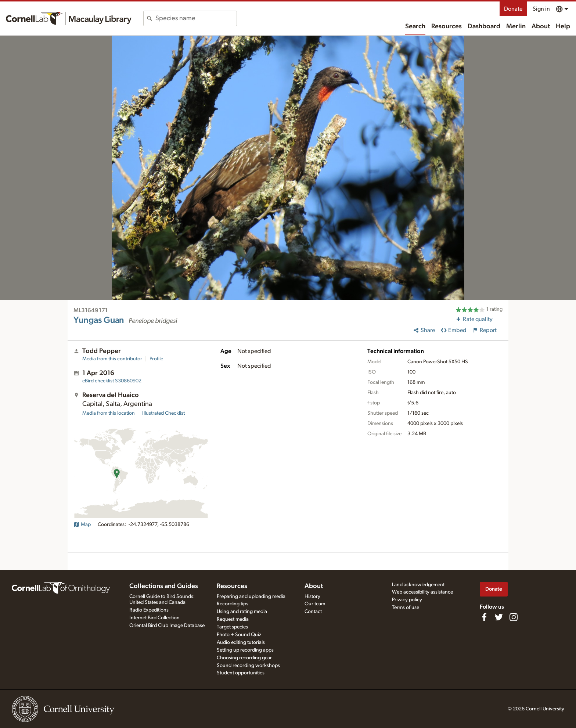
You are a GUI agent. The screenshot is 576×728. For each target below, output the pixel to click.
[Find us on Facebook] (484, 617)
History (312, 597)
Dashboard (484, 26)
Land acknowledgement (418, 585)
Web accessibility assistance (422, 592)
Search (415, 26)
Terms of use (406, 608)
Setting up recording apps (245, 650)
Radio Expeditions (149, 610)
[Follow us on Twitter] (499, 617)
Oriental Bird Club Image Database (167, 626)
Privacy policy (407, 600)
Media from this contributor (112, 359)
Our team (315, 604)
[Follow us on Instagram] (514, 617)
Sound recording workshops (248, 666)
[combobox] (196, 18)
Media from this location (109, 413)
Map (82, 525)
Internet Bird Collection (154, 618)
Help (563, 26)
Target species (232, 627)
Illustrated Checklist (163, 413)
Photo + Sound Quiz (239, 635)
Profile (156, 359)
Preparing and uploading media (251, 597)
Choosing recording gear (244, 658)
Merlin (516, 26)
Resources (447, 26)
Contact (313, 612)
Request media (233, 619)
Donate (513, 9)
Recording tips (233, 604)
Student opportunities (241, 673)
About (541, 26)
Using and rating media (242, 612)
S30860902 (112, 381)
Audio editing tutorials (241, 642)
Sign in (541, 9)
